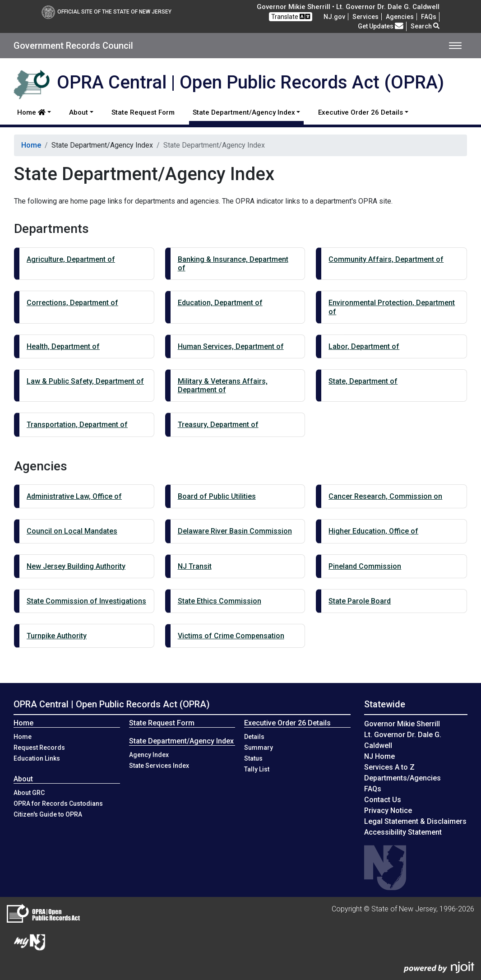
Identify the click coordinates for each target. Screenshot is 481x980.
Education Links (37, 758)
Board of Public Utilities (217, 496)
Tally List (257, 769)
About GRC (29, 793)
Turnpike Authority (57, 636)
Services (365, 17)
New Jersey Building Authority (76, 566)
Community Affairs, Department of (386, 259)
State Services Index (159, 766)
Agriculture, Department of (71, 259)
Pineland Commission (365, 566)
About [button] (79, 112)
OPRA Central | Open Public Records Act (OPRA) (112, 704)
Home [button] (31, 112)
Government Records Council (73, 46)
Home (31, 145)
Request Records (39, 748)
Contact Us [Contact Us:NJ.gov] (383, 800)
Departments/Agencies (402, 778)
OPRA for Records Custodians (58, 804)
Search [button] (425, 26)
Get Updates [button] (381, 26)
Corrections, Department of (72, 303)
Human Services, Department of (231, 346)
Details (254, 737)
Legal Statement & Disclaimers (415, 821)
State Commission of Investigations (86, 601)
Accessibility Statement (403, 832)
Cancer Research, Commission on (385, 496)
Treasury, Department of (218, 425)
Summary (259, 748)
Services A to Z (389, 767)
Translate (291, 16)
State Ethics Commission (220, 601)
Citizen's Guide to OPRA (48, 814)
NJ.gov (334, 17)
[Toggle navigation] (455, 46)
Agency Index (149, 755)
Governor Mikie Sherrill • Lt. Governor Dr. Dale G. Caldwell (348, 7)
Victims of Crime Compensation (231, 636)
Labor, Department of (364, 346)
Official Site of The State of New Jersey (106, 12)
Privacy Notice (388, 810)
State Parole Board (360, 601)
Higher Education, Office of (373, 531)
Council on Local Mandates (72, 531)
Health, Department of (63, 346)
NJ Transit (195, 566)
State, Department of (363, 381)
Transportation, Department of (77, 425)
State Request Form (143, 112)
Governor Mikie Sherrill (402, 724)
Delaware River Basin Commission (235, 531)
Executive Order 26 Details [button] (361, 112)
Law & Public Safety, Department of (85, 381)
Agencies (400, 17)
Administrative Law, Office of (74, 496)
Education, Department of (220, 303)
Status (253, 758)
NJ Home (379, 756)
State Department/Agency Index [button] (244, 112)
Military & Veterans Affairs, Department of (223, 385)
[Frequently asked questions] (429, 17)
